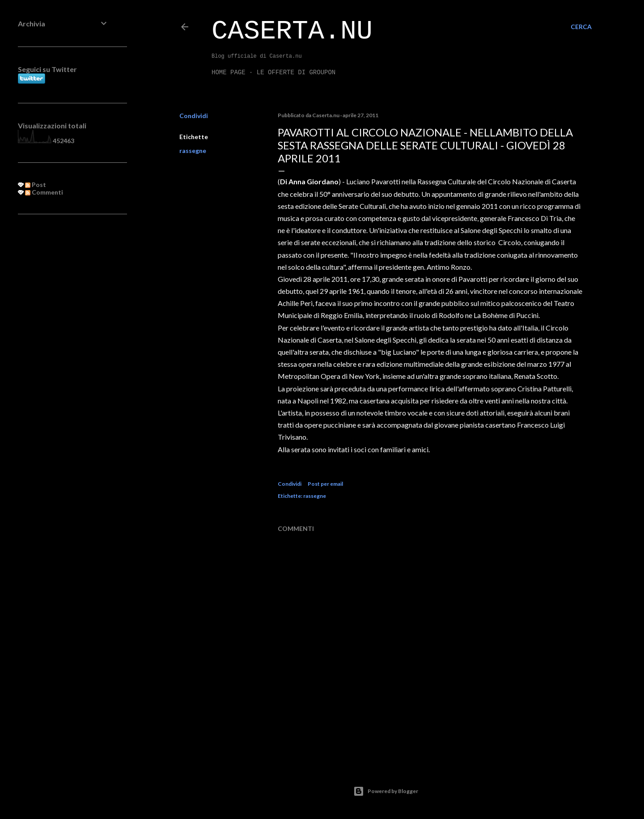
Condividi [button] (194, 116)
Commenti (44, 192)
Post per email (325, 484)
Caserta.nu (292, 31)
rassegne (193, 151)
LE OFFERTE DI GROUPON (296, 72)
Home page (229, 72)
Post (36, 185)
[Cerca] (581, 27)
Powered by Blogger (386, 791)
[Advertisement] (64, 366)
